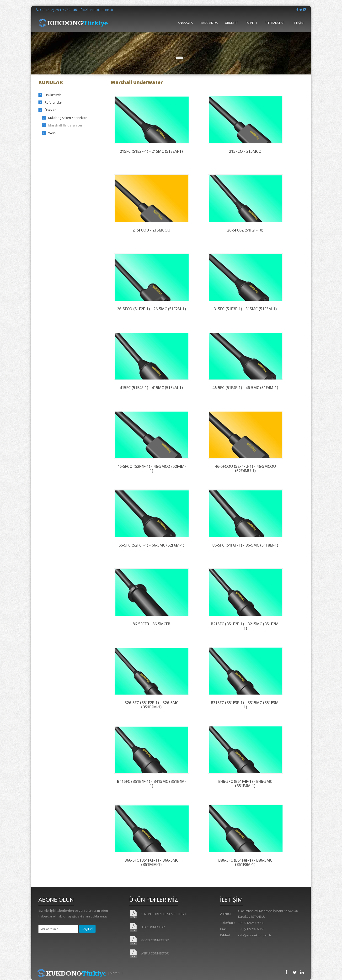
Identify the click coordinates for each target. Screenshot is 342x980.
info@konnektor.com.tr (94, 10)
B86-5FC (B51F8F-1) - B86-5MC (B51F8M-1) (245, 862)
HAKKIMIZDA (209, 23)
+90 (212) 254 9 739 (53, 10)
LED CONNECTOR (147, 927)
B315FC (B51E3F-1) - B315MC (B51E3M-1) (245, 705)
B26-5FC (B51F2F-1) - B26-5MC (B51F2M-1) (151, 705)
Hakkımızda (53, 95)
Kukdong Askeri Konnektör (68, 118)
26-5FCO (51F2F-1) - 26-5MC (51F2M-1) (152, 309)
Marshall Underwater (65, 125)
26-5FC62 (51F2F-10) (245, 230)
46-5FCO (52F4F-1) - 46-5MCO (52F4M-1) (152, 468)
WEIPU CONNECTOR (149, 954)
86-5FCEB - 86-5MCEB (151, 624)
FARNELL (251, 23)
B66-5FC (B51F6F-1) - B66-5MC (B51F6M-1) (151, 862)
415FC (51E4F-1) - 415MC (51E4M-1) (151, 388)
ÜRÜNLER (232, 23)
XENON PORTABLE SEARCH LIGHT (158, 914)
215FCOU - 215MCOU (151, 230)
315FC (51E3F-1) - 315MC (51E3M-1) (245, 309)
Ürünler (50, 110)
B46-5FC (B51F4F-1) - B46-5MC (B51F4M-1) (245, 783)
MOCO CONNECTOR (149, 940)
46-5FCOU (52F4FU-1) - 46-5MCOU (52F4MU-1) (245, 468)
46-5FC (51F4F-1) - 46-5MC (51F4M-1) (245, 388)
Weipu (53, 133)
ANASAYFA (185, 23)
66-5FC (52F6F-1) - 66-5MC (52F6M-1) (151, 545)
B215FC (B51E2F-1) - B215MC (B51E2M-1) (245, 626)
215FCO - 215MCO (245, 151)
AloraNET (116, 973)
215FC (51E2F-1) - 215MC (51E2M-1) (151, 151)
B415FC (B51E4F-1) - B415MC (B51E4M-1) (152, 783)
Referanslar (53, 102)
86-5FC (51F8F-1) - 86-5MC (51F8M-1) (245, 545)
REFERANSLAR (275, 23)
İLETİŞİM (298, 23)
